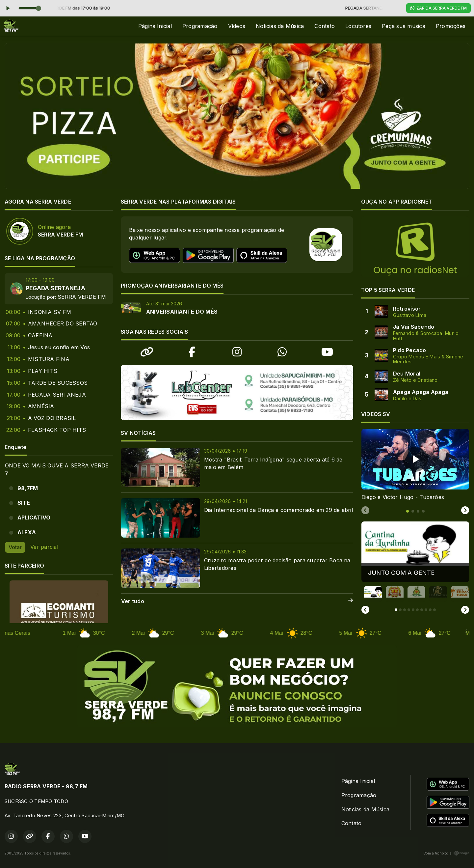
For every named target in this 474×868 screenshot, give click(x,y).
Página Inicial (155, 26)
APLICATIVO (34, 518)
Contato (325, 26)
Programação (200, 26)
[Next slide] (465, 511)
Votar (15, 547)
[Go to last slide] (365, 610)
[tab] (408, 511)
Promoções (451, 26)
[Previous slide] (365, 511)
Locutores (358, 26)
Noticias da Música (280, 26)
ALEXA (27, 532)
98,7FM (28, 488)
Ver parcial (44, 547)
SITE (24, 503)
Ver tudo (237, 601)
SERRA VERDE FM (82, 297)
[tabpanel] (415, 465)
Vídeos (237, 26)
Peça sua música (404, 26)
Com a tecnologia (446, 853)
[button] (373, 594)
